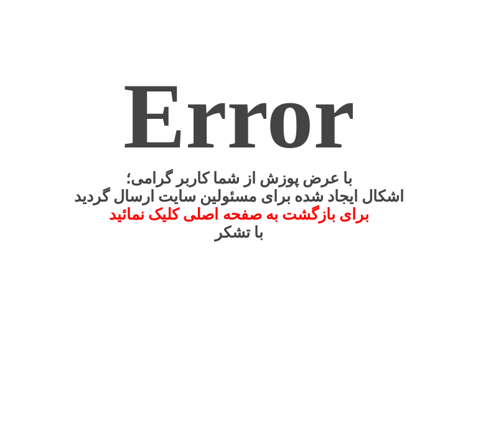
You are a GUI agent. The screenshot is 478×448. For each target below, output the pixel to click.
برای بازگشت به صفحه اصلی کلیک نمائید (239, 214)
